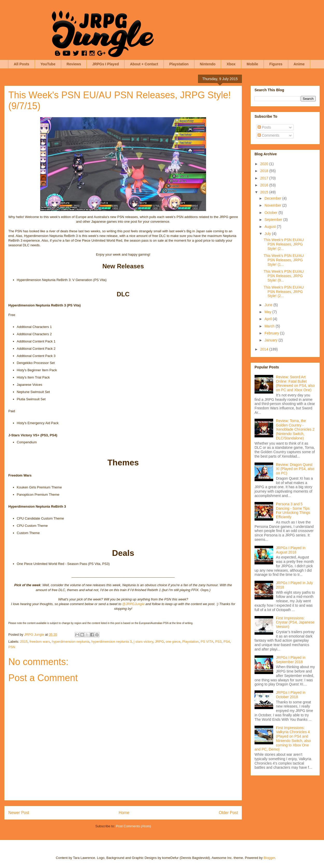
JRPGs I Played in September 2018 (291, 660)
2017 (265, 178)
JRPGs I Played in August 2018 (291, 550)
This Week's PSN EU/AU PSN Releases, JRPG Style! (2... (284, 244)
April (269, 319)
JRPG (160, 642)
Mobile (252, 64)
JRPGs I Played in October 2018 (291, 695)
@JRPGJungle (133, 604)
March (270, 326)
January (271, 340)
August (270, 227)
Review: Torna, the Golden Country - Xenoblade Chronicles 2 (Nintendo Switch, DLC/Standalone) (295, 429)
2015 (24, 642)
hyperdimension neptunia (71, 642)
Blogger (269, 858)
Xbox (231, 64)
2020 (265, 164)
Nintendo (208, 64)
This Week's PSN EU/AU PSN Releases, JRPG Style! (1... (284, 260)
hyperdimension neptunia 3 (111, 642)
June (269, 305)
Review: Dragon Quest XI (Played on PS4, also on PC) (295, 469)
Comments (269, 135)
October (271, 213)
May (268, 312)
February (272, 333)
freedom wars (40, 642)
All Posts (22, 64)
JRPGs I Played (106, 64)
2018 (265, 171)
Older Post (228, 813)
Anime (299, 64)
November (273, 205)
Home (124, 813)
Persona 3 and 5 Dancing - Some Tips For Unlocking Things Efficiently (293, 510)
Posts (264, 127)
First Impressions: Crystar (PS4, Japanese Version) (295, 622)
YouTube (48, 64)
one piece (173, 642)
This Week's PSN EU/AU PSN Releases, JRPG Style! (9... (284, 276)
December (273, 198)
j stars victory (143, 642)
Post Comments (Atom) (133, 826)
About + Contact (144, 64)
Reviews (74, 64)
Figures (276, 64)
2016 (265, 185)
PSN (12, 647)
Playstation (179, 64)
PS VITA (207, 642)
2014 (265, 349)
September (274, 220)
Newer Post (19, 813)
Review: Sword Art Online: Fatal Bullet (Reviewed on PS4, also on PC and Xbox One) (295, 383)
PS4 (227, 642)
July (268, 234)
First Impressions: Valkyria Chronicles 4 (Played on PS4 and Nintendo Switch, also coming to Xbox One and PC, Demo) (283, 739)
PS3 (218, 642)
